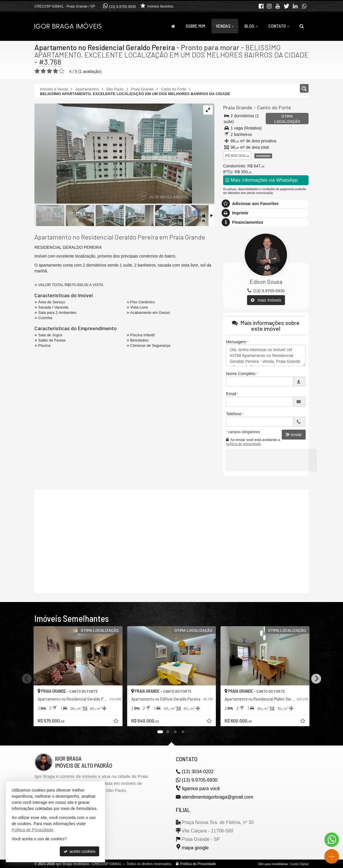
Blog (251, 26)
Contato (279, 26)
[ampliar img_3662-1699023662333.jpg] (113, 154)
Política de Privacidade (198, 864)
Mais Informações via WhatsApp (262, 180)
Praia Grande (238, 107)
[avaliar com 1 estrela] (37, 71)
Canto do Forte (274, 107)
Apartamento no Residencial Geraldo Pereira (105, 47)
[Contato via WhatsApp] (332, 840)
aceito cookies (79, 851)
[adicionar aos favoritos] (116, 722)
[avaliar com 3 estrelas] (49, 71)
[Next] (316, 679)
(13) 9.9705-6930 (123, 7)
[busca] (302, 26)
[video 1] (171, 541)
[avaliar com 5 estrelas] (62, 71)
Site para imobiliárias (273, 864)
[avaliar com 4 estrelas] (56, 71)
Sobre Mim (195, 26)
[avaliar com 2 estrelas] (43, 71)
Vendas (225, 26)
